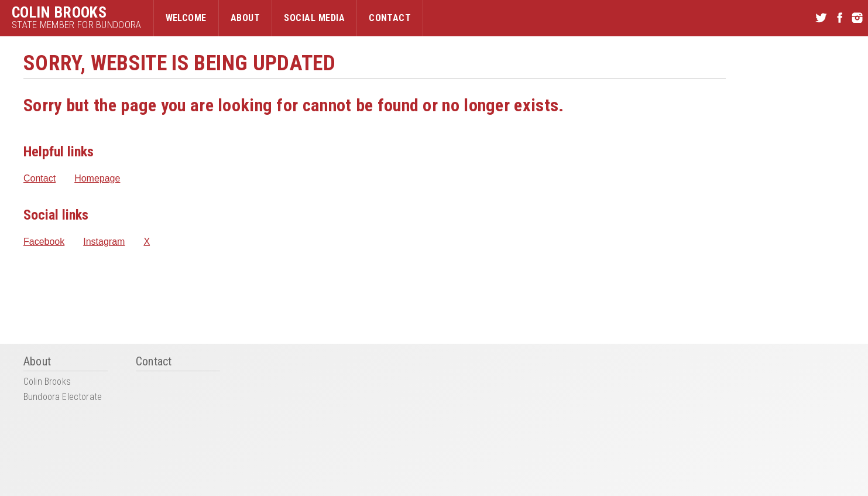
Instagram (104, 242)
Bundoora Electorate (63, 397)
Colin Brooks (59, 12)
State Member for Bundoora (77, 25)
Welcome (186, 18)
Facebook (44, 242)
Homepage (97, 179)
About (245, 18)
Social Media (314, 18)
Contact (390, 18)
